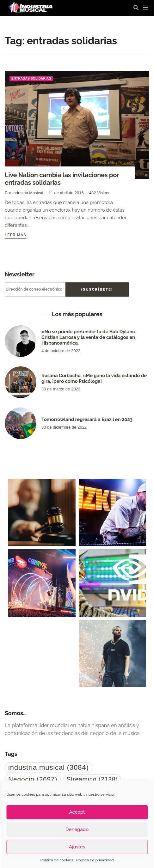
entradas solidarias (31, 78)
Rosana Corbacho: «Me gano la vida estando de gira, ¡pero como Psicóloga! (94, 378)
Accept (77, 812)
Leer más (15, 235)
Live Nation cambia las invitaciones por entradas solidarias (62, 179)
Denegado (77, 829)
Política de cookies (57, 860)
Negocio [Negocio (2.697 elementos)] (33, 779)
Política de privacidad (95, 860)
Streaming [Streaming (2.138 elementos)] (92, 779)
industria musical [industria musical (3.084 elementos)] (49, 767)
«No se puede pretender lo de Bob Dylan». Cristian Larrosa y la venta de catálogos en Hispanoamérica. (89, 337)
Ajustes (77, 847)
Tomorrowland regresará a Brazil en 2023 (87, 419)
